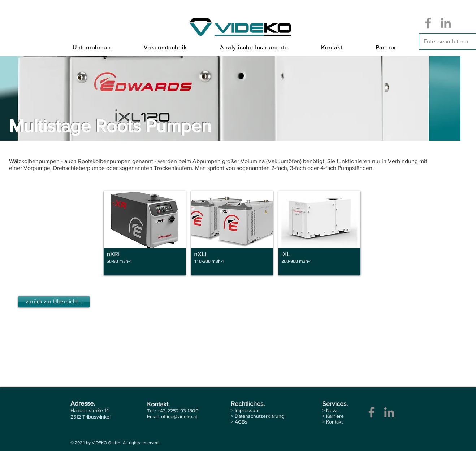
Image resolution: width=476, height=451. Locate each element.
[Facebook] (428, 23)
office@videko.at (179, 416)
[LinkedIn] (446, 23)
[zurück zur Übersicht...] (54, 302)
